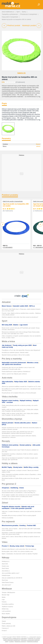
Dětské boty (5, 609)
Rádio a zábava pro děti (8, 626)
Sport (18, 12)
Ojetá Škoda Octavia (8, 582)
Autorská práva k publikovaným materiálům (15, 638)
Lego (3, 600)
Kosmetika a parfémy (8, 604)
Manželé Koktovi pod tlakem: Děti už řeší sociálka (16, 355)
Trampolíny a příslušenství (10, 14)
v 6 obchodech (8, 247)
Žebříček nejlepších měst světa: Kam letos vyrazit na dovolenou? (20, 317)
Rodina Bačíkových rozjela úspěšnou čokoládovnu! (16, 372)
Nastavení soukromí (20, 641)
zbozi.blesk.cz (6, 571)
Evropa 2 (4, 631)
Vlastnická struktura (32, 641)
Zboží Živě (5, 564)
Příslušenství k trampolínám (29, 14)
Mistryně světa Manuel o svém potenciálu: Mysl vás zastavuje (19, 549)
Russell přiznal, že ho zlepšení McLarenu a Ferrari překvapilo (19, 393)
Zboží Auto (5, 580)
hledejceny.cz (6, 561)
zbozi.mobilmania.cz (8, 12)
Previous (3, 224)
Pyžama (4, 602)
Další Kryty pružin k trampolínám (13, 201)
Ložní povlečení (6, 611)
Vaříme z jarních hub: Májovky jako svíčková (14, 374)
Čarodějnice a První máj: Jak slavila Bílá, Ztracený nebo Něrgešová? (21, 350)
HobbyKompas (6, 575)
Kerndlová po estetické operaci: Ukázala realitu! (15, 352)
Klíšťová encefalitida (8, 518)
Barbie (4, 597)
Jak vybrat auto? (6, 585)
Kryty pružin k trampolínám (10, 17)
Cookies (11, 641)
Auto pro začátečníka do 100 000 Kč (12, 578)
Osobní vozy (5, 566)
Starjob (4, 621)
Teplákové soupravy (7, 607)
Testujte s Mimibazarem (8, 592)
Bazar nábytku (6, 614)
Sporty (24, 12)
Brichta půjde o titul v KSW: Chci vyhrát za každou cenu (17, 551)
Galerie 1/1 (21, 73)
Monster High (6, 595)
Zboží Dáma (5, 568)
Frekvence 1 (5, 628)
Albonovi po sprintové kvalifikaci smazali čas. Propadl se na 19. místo (21, 386)
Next (40, 224)
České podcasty (6, 623)
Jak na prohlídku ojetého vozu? (11, 573)
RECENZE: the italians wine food (11, 499)
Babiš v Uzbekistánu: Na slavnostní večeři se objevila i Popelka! (20, 554)
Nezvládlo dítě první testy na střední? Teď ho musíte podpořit (19, 515)
